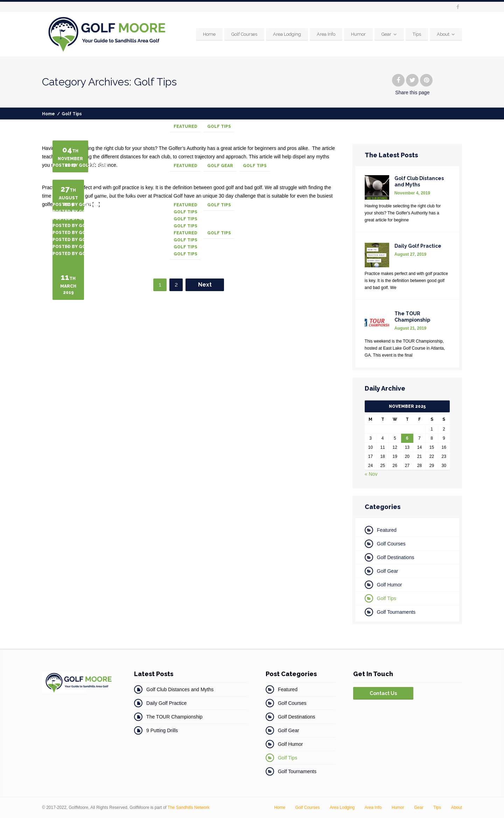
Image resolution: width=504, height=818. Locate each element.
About (443, 34)
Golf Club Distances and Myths (180, 689)
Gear (386, 34)
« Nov (371, 474)
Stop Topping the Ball (99, 312)
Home (209, 34)
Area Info (326, 34)
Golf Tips (219, 126)
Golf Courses (244, 34)
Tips (417, 34)
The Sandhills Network (189, 807)
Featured (185, 126)
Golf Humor (390, 585)
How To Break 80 (88, 298)
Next (205, 285)
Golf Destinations (396, 557)
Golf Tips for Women (96, 291)
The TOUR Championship (174, 717)
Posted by (80, 126)
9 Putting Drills (162, 730)
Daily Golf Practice (166, 703)
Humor (358, 34)
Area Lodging (287, 34)
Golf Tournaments (396, 612)
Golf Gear (220, 166)
